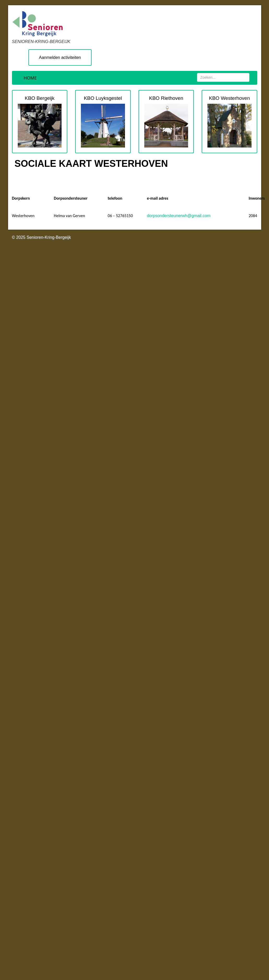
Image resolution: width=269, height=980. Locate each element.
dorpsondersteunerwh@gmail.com (179, 216)
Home (30, 78)
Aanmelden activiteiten (60, 57)
